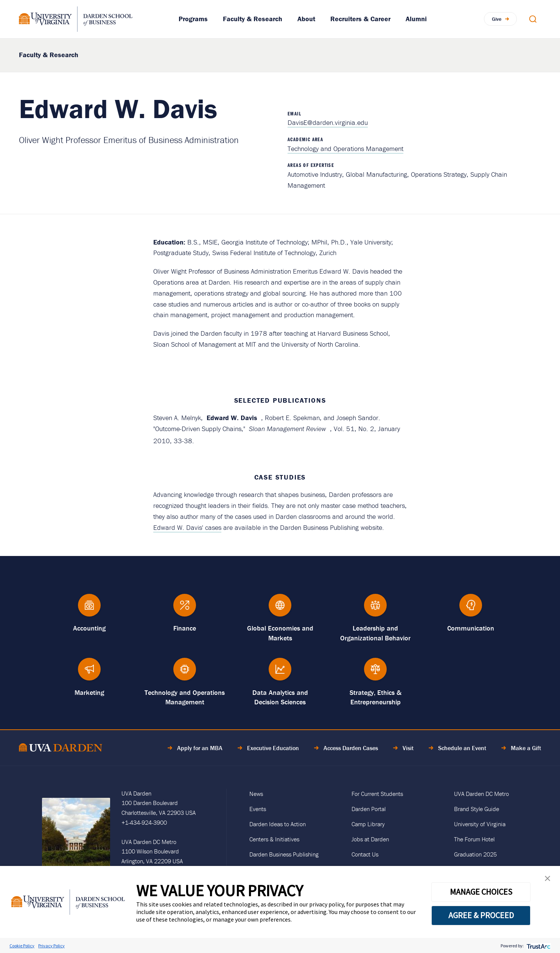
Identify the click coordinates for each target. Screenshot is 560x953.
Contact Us (365, 854)
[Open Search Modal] (533, 19)
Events (258, 809)
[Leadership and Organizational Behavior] (375, 609)
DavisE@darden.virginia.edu (328, 122)
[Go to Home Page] (61, 749)
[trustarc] (538, 946)
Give (497, 19)
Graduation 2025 (475, 854)
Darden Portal (369, 809)
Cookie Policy (22, 946)
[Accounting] (89, 609)
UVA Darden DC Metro (481, 794)
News (256, 794)
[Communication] (471, 609)
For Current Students (377, 794)
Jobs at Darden (370, 839)
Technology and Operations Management (345, 149)
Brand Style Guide (477, 809)
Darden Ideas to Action (278, 824)
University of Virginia (480, 824)
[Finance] (185, 609)
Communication (471, 628)
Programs (193, 19)
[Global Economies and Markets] (280, 609)
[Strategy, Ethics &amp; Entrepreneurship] (375, 673)
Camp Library (368, 824)
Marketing (89, 692)
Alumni (416, 19)
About (306, 19)
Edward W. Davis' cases (187, 527)
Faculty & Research (253, 19)
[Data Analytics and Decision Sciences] (280, 673)
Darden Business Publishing (284, 854)
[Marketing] (89, 673)
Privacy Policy (51, 946)
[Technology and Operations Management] (185, 673)
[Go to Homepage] (76, 19)
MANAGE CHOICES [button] (481, 892)
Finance (185, 628)
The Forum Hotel (474, 839)
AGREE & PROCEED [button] (481, 915)
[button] (548, 880)
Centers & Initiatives (274, 839)
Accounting (89, 628)
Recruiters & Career (360, 19)
